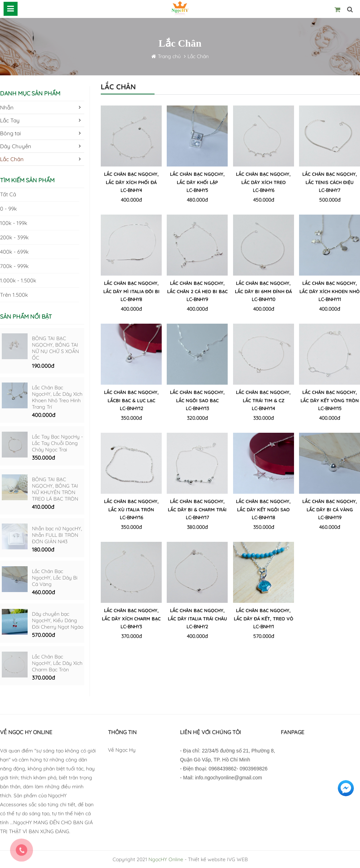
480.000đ (197, 200)
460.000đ (43, 592)
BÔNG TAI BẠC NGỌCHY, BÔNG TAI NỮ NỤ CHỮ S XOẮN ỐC (55, 348)
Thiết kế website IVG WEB (218, 859)
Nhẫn (7, 107)
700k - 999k (14, 266)
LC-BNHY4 (131, 190)
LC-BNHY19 (330, 517)
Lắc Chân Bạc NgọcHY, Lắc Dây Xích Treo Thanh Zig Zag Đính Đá (263, 179)
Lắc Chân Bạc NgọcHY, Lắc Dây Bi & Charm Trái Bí (197, 506)
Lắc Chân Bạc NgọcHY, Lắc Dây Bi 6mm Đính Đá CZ (263, 288)
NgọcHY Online (166, 859)
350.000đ (43, 458)
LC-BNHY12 (131, 408)
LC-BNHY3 (131, 627)
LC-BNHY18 (263, 517)
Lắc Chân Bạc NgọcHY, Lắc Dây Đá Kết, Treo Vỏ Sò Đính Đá (264, 616)
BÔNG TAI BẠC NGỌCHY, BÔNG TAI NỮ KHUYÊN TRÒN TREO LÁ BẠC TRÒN (55, 489)
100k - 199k (14, 223)
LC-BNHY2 (197, 627)
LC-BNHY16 (131, 517)
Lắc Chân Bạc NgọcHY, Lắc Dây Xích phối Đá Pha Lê (131, 179)
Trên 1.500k (14, 295)
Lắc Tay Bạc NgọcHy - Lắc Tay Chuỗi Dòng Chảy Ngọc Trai (57, 443)
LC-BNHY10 (264, 299)
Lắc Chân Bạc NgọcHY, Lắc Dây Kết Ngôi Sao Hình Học (263, 506)
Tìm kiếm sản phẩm (27, 180)
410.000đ (43, 507)
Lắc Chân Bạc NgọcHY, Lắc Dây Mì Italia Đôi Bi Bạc (131, 288)
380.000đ (197, 527)
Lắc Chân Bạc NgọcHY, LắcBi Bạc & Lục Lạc (131, 396)
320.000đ (197, 418)
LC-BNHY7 (330, 190)
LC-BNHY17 (197, 517)
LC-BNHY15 (330, 408)
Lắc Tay (10, 120)
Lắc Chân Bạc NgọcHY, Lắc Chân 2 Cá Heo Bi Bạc (197, 287)
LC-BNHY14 (263, 408)
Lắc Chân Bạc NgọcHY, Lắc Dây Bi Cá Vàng (55, 578)
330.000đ (263, 418)
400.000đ (44, 415)
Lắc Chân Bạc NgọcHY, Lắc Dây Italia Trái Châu (197, 614)
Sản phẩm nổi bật (26, 316)
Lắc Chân (198, 56)
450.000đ (264, 200)
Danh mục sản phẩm (30, 93)
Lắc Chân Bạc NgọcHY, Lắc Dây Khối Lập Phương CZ (197, 179)
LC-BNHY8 (131, 299)
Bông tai (10, 133)
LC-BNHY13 (197, 408)
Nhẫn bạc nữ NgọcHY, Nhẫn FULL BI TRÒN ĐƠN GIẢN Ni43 (57, 535)
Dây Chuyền (16, 146)
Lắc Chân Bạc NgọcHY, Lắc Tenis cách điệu (330, 178)
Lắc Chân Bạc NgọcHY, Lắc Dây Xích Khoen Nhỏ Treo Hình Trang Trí (57, 397)
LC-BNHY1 (264, 627)
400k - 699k (14, 252)
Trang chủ (170, 56)
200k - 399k (14, 237)
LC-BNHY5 (197, 190)
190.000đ (43, 366)
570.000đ (43, 635)
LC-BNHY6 (264, 190)
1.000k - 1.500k (18, 280)
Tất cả (8, 194)
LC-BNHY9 (197, 299)
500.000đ (330, 200)
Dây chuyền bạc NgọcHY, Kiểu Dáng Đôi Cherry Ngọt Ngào (58, 620)
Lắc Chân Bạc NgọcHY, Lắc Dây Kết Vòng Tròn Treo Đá (330, 397)
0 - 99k (8, 209)
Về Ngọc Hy (122, 750)
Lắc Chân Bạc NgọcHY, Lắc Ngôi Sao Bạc (197, 396)
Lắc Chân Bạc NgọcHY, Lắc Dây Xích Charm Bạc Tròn (57, 663)
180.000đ (43, 550)
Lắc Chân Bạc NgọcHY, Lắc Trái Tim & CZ (263, 396)
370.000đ (43, 678)
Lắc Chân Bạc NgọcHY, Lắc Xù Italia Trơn (131, 505)
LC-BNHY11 (330, 299)
